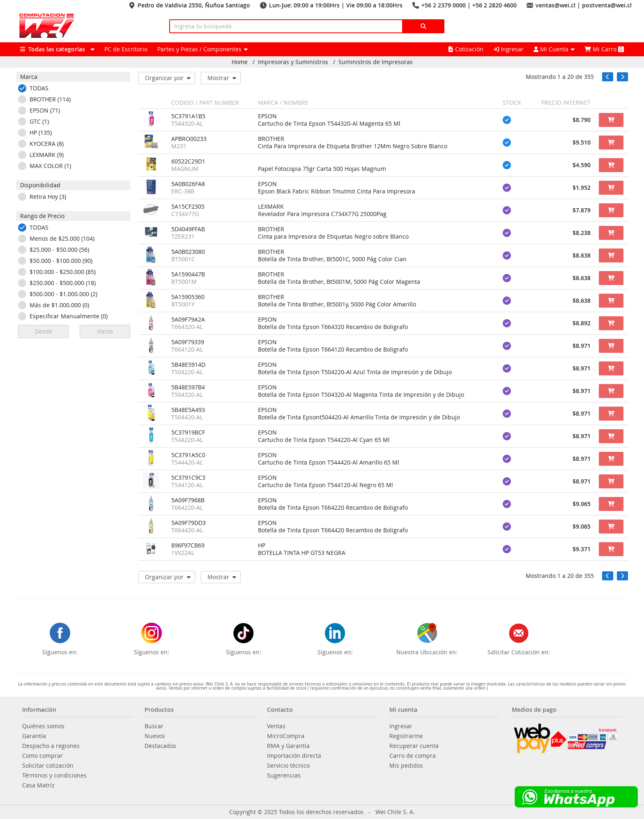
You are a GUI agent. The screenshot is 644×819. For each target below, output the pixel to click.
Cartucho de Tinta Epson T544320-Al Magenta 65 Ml (329, 124)
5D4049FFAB (188, 229)
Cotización (466, 49)
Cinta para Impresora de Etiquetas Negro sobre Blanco (333, 237)
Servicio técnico (288, 766)
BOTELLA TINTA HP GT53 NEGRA (302, 553)
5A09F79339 (188, 342)
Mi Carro (604, 49)
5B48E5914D (188, 365)
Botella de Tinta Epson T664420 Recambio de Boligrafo (333, 530)
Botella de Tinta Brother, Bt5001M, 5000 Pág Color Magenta (339, 282)
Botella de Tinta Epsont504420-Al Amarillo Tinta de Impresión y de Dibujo (359, 417)
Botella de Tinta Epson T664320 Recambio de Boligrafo (333, 327)
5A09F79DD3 (189, 523)
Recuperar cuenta (414, 746)
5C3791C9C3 (188, 478)
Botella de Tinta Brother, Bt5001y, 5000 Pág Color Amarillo (337, 304)
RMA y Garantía (288, 746)
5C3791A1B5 (188, 116)
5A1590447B (188, 274)
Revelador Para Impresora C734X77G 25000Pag (322, 214)
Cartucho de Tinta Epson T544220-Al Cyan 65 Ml (324, 440)
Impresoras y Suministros (293, 62)
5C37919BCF (188, 433)
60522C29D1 (188, 161)
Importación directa (294, 756)
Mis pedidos (406, 766)
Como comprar (43, 756)
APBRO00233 (189, 139)
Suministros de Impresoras (376, 62)
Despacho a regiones (51, 746)
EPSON (267, 116)
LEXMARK (271, 207)
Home (240, 62)
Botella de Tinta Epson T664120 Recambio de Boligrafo (333, 350)
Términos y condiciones (54, 775)
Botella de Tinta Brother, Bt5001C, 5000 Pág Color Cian (332, 259)
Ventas (276, 726)
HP (262, 545)
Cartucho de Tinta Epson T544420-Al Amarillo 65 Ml (329, 462)
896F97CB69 (188, 545)
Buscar (154, 726)
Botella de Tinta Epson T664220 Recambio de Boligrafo (333, 508)
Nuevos (155, 736)
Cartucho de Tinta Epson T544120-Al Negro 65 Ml (325, 485)
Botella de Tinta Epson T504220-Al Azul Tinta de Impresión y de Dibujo (355, 372)
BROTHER (271, 139)
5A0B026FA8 (188, 184)
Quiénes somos (43, 726)
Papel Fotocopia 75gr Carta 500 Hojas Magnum (322, 169)
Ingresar (508, 49)
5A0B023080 (188, 252)
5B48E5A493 (188, 410)
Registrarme (406, 736)
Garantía (34, 736)
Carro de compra (413, 756)
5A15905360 (188, 297)
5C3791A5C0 (188, 455)
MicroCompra (286, 736)
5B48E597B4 (188, 387)
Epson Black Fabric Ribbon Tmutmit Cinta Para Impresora (337, 191)
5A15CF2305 (188, 207)
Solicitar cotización (48, 766)
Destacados (160, 746)
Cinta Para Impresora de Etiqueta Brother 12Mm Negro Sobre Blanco (353, 146)
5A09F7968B (188, 500)
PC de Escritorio (126, 49)
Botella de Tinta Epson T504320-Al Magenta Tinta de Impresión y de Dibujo (361, 395)
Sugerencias (284, 775)
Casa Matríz (38, 785)
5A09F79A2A (188, 320)
